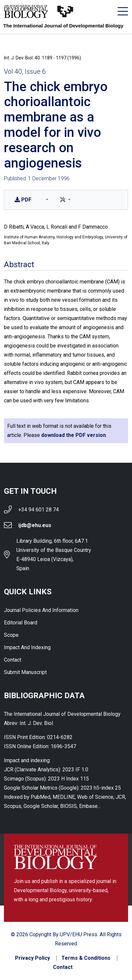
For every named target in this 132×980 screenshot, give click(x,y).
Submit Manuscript (25, 672)
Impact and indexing (27, 647)
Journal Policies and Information (41, 610)
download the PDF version (74, 435)
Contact (13, 660)
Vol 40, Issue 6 (25, 72)
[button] (46, 200)
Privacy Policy (33, 958)
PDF (23, 200)
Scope (11, 635)
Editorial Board (21, 623)
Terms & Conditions (86, 958)
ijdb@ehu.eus (35, 525)
